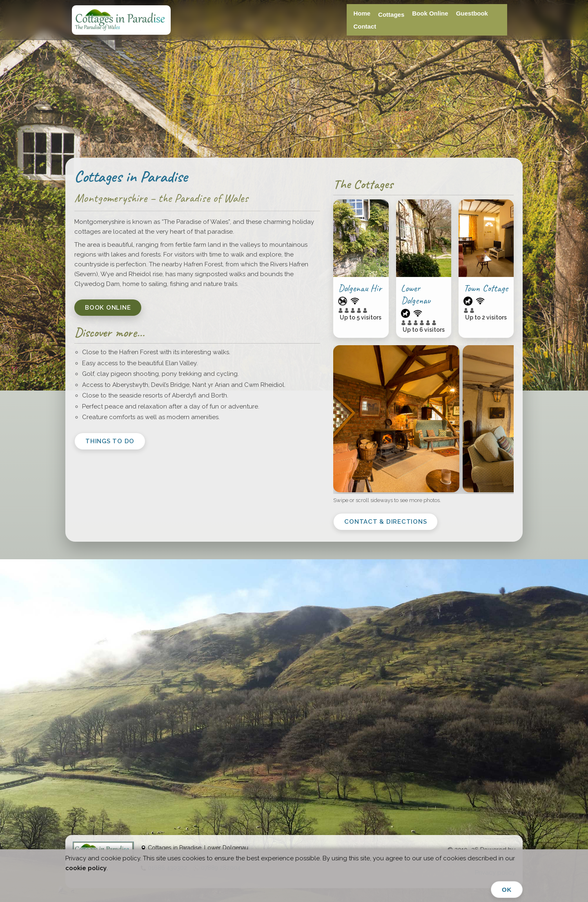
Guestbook (472, 13)
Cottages (391, 15)
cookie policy (86, 868)
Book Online (430, 13)
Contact (365, 26)
